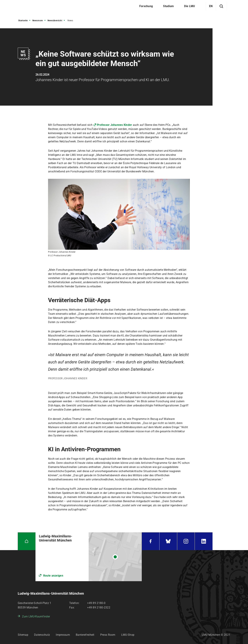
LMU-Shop (128, 635)
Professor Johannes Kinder (114, 125)
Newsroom (38, 21)
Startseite (23, 21)
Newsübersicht (55, 21)
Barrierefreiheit (85, 635)
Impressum (63, 635)
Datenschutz (42, 635)
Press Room (108, 635)
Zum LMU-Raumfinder (36, 616)
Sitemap (23, 635)
